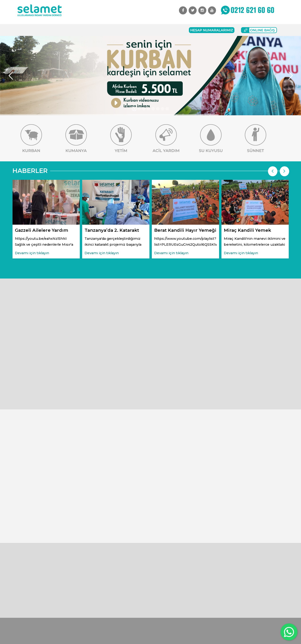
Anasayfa (27, 30)
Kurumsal (48, 30)
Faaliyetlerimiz (75, 30)
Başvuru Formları (123, 30)
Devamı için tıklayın (32, 253)
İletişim (150, 30)
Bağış (98, 30)
